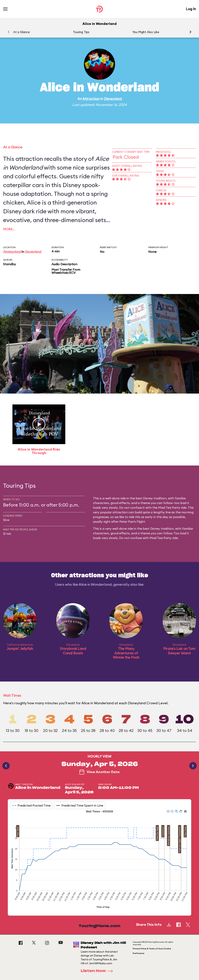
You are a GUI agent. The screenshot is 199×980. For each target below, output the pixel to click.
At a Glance (21, 32)
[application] (99, 860)
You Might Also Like (146, 32)
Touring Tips (81, 32)
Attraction (91, 99)
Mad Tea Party (161, 538)
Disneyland (113, 99)
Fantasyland (12, 252)
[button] (190, 32)
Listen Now (98, 971)
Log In (191, 9)
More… (9, 229)
